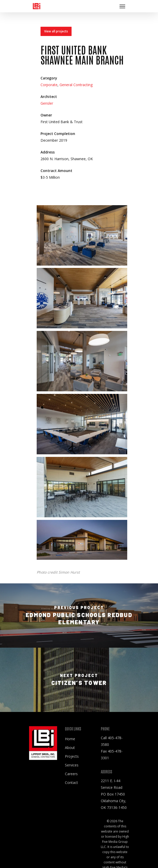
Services (72, 765)
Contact (71, 783)
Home (70, 739)
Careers (71, 774)
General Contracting (76, 85)
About (70, 748)
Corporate (49, 85)
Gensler (47, 103)
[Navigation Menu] (122, 6)
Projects (72, 756)
